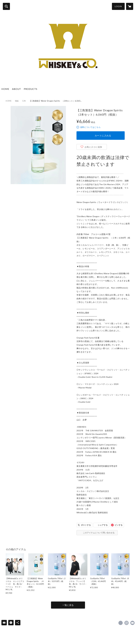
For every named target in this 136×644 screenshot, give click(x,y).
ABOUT (17, 89)
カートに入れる (103, 135)
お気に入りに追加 (93, 147)
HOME (5, 89)
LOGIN (118, 6)
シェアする (103, 525)
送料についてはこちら (90, 127)
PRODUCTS (31, 89)
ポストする (86, 525)
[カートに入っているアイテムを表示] (130, 6)
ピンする (119, 525)
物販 (17, 101)
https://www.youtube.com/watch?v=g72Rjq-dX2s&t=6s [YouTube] (132, 623)
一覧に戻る (68, 605)
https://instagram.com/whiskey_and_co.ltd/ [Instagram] (127, 623)
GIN (24, 101)
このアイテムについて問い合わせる (99, 533)
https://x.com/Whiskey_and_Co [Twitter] (121, 623)
